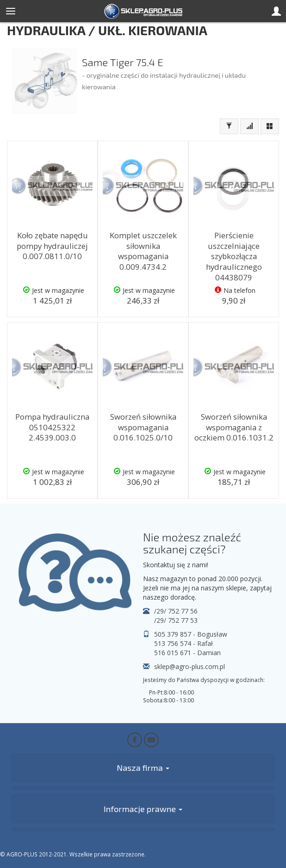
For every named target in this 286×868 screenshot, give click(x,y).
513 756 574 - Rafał (183, 643)
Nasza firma (143, 768)
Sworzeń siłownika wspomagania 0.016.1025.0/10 (143, 427)
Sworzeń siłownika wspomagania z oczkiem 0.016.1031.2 (234, 427)
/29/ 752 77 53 (176, 620)
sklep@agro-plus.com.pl (190, 666)
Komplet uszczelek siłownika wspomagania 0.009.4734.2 (143, 251)
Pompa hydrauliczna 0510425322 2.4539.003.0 (52, 427)
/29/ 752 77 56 (176, 611)
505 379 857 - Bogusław (191, 634)
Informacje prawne (143, 809)
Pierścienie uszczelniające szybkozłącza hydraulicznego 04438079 (234, 256)
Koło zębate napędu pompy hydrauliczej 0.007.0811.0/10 (52, 246)
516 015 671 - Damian (187, 653)
